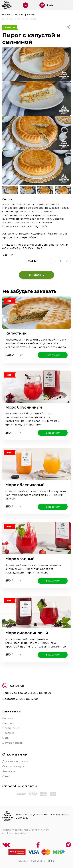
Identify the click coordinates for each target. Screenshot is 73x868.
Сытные (8, 718)
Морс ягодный (20, 559)
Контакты (9, 771)
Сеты (6, 738)
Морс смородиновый (27, 633)
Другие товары (13, 743)
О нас (6, 776)
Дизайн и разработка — (36, 861)
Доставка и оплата (15, 761)
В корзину (36, 275)
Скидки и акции (13, 766)
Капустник (16, 333)
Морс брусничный (24, 407)
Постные (8, 733)
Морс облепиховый (25, 485)
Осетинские (11, 728)
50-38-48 (13, 686)
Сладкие (8, 723)
